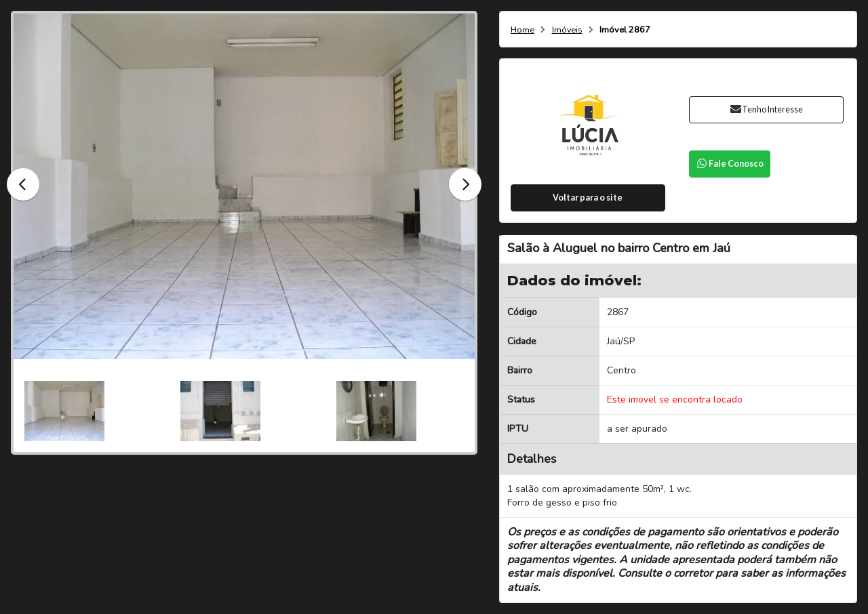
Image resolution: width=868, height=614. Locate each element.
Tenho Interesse (766, 109)
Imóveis (567, 30)
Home (522, 30)
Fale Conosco (730, 164)
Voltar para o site (588, 198)
